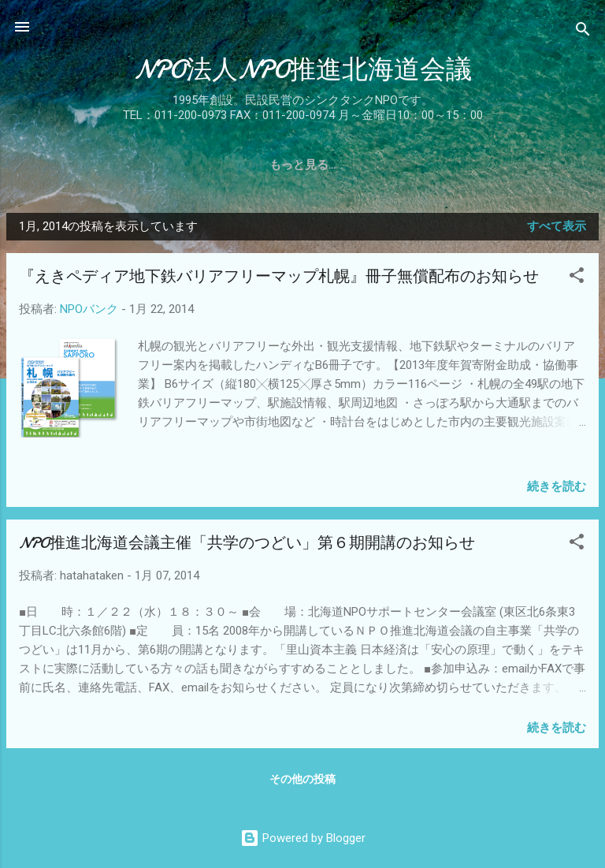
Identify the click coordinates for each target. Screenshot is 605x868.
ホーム (46, 165)
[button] (577, 278)
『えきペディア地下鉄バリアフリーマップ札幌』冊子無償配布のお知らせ (279, 276)
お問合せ (553, 165)
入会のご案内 (354, 165)
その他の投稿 (302, 779)
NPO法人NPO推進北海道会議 (303, 70)
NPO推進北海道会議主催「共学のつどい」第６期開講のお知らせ (247, 543)
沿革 (104, 165)
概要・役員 (174, 165)
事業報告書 (261, 165)
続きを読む (557, 486)
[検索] (583, 32)
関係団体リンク (460, 165)
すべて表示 (557, 226)
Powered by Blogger (303, 838)
